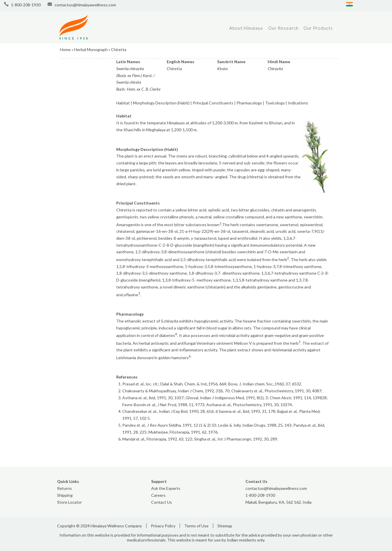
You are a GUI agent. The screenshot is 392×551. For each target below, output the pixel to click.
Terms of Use (196, 526)
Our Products (318, 28)
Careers (158, 495)
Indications (298, 103)
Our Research (283, 28)
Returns (64, 488)
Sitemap (225, 526)
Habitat (123, 103)
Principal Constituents (213, 103)
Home (65, 49)
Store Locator (70, 502)
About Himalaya (246, 28)
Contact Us (162, 502)
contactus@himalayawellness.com (85, 5)
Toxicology (275, 103)
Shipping (65, 495)
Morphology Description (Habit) (161, 103)
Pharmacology (249, 103)
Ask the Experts (166, 488)
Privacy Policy (163, 526)
